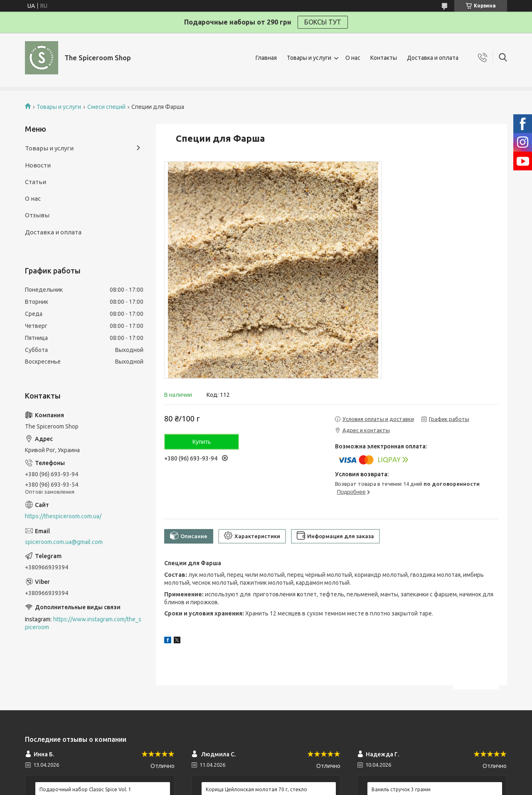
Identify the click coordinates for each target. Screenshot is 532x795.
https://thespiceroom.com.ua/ (63, 516)
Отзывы (37, 215)
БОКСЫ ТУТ (323, 22)
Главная (266, 58)
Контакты (384, 58)
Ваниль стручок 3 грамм (401, 789)
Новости (38, 165)
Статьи (36, 182)
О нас (353, 58)
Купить (202, 442)
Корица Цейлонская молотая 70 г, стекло (256, 789)
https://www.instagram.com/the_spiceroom (83, 623)
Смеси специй (106, 107)
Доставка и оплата (433, 58)
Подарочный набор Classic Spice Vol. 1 (85, 789)
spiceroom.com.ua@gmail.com (64, 542)
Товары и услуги (309, 58)
